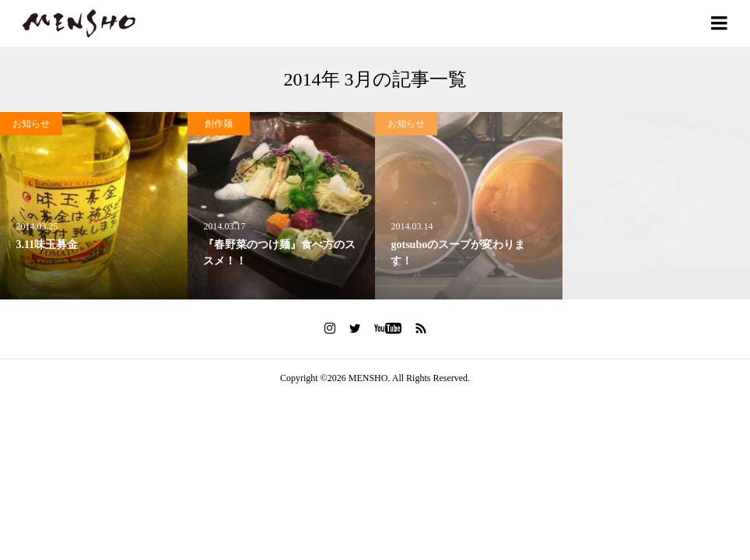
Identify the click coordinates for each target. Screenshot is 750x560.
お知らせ (31, 124)
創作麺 (219, 124)
